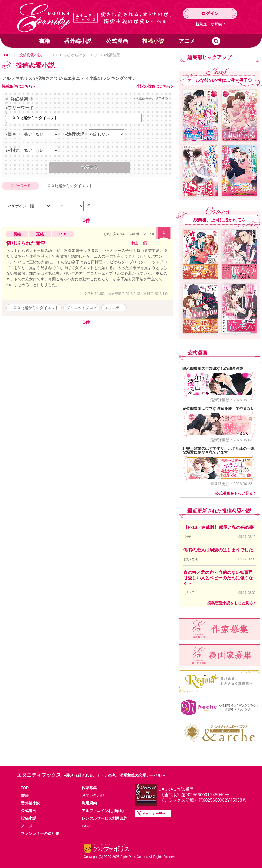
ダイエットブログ (82, 308)
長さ (12, 134)
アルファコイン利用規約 (103, 811)
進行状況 (76, 134)
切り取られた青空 (26, 243)
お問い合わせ (93, 795)
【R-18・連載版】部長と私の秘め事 (219, 527)
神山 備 (138, 243)
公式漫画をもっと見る (234, 493)
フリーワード (21, 108)
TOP (6, 55)
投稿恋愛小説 (30, 55)
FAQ (86, 826)
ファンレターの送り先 (40, 833)
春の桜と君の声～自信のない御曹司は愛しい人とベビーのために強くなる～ (218, 578)
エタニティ (114, 308)
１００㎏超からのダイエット (34, 308)
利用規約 (89, 803)
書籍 (44, 41)
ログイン (210, 13)
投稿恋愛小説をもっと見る (230, 603)
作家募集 (89, 788)
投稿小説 (153, 41)
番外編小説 (78, 41)
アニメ (187, 41)
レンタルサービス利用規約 (104, 818)
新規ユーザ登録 (209, 24)
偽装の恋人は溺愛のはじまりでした (218, 550)
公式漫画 (117, 41)
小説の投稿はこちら (153, 86)
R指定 (14, 150)
